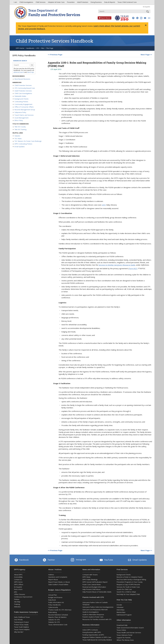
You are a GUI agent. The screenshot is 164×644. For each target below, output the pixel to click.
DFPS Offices (19, 584)
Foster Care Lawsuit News (92, 584)
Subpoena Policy (20, 112)
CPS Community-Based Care (25, 88)
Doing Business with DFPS (92, 632)
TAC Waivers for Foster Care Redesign (28, 141)
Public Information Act (56, 602)
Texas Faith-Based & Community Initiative (97, 640)
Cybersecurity (53, 607)
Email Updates (20, 147)
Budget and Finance (55, 597)
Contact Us (18, 579)
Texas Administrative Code (58, 625)
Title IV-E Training (20, 129)
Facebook (21, 560)
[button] (133, 18)
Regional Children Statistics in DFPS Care (97, 637)
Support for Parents (124, 638)
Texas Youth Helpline (22, 627)
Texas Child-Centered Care (127, 3)
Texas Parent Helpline (22, 629)
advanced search (19, 72)
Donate (119, 605)
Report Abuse (104, 18)
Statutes (17, 136)
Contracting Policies (21, 102)
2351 (104, 205)
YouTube (106, 560)
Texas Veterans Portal (124, 635)
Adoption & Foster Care (56, 3)
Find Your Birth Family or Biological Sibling (131, 579)
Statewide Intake (20, 96)
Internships (121, 610)
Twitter (49, 560)
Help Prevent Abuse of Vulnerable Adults (97, 592)
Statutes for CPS (54, 622)
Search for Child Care (124, 589)
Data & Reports (109, 3)
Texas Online (121, 630)
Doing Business (96, 3)
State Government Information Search (130, 628)
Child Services (40, 3)
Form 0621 (133, 268)
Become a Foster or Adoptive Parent (130, 577)
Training (17, 604)
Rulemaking (53, 612)
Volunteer (120, 607)
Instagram (78, 560)
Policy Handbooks (55, 605)
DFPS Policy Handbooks (24, 55)
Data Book (52, 600)
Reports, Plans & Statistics (57, 617)
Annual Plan (53, 595)
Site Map (17, 602)
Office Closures (20, 594)
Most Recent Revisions (22, 79)
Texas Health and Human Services (129, 633)
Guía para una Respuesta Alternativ (95, 610)
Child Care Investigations (23, 93)
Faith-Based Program (124, 615)
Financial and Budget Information (94, 587)
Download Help (122, 625)
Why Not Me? (19, 632)
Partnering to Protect (21, 622)
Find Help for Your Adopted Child (128, 594)
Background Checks (22, 99)
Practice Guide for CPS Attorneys (60, 610)
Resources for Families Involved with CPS (97, 619)
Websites (17, 607)
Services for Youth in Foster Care (128, 587)
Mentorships (121, 612)
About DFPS (18, 575)
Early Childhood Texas (22, 617)
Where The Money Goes (125, 640)
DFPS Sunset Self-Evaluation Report (95, 582)
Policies (17, 599)
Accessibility (18, 577)
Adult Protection (82, 3)
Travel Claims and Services (24, 115)
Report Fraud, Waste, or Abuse (59, 582)
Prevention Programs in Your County (130, 582)
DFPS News (86, 577)
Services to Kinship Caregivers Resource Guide (117, 265)
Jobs (16, 592)
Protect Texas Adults (21, 625)
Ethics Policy (19, 120)
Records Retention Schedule (58, 615)
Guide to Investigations (91, 612)
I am (15, 3)
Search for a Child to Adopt (126, 592)
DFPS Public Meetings (90, 579)
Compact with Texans (90, 575)
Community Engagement (23, 104)
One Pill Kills (18, 620)
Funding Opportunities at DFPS (93, 635)
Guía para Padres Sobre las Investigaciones (98, 607)
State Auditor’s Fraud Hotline (58, 584)
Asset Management (21, 118)
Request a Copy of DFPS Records (128, 584)
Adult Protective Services (23, 91)
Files (43, 48)
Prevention (71, 3)
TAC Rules (18, 139)
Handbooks (30, 48)
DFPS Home (20, 48)
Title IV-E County (20, 127)
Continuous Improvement (23, 597)
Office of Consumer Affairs (24, 107)
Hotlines (51, 575)
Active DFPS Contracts (90, 630)
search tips (30, 72)
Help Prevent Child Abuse (92, 589)
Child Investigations (26, 3)
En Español (146, 7)
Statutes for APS (54, 620)
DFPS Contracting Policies (23, 144)
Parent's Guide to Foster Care (93, 617)
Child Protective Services (23, 85)
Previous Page (56, 55)
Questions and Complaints (58, 577)
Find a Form (18, 589)
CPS (38, 48)
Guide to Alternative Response (93, 615)
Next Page (145, 55)
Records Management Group (25, 110)
